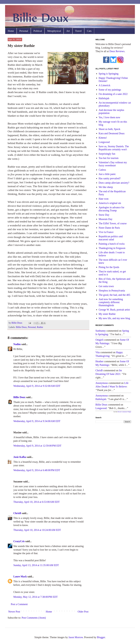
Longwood (104, 142)
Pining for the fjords (109, 267)
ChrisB (17, 513)
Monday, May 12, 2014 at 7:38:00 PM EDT (36, 597)
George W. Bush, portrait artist (114, 310)
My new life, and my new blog (114, 318)
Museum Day (106, 219)
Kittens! (103, 138)
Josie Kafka (20, 457)
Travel (78, 31)
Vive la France (106, 232)
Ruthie (40, 327)
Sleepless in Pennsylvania (112, 291)
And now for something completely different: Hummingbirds (111, 302)
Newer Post (14, 612)
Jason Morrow (76, 637)
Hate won (104, 199)
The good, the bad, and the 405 (114, 295)
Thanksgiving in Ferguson (112, 248)
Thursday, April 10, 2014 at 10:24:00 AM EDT (37, 530)
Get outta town (106, 286)
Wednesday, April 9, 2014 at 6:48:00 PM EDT (37, 470)
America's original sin (110, 203)
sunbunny (101, 331)
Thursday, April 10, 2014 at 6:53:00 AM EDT (36, 502)
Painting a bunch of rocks (112, 244)
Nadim (17, 344)
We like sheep (106, 187)
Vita (98, 352)
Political (38, 31)
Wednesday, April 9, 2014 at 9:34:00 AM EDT (37, 421)
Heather (99, 361)
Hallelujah (104, 98)
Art (68, 31)
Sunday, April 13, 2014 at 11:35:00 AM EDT (36, 565)
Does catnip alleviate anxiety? (114, 183)
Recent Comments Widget (124, 412)
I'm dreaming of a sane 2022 (113, 94)
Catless (102, 170)
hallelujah (101, 399)
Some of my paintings (110, 90)
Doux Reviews (117, 51)
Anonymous (102, 383)
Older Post (83, 612)
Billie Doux (21, 327)
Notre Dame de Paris (109, 228)
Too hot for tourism (109, 158)
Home (11, 31)
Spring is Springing (109, 74)
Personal (24, 31)
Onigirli (99, 340)
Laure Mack (20, 576)
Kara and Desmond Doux (112, 133)
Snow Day (104, 215)
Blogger (101, 637)
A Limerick (104, 85)
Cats (89, 31)
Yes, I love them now (109, 117)
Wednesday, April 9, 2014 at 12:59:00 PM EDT (37, 446)
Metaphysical (54, 31)
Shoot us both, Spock (109, 129)
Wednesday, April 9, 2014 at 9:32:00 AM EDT (37, 386)
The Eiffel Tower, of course (113, 223)
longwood (101, 408)
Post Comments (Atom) (34, 618)
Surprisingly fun (107, 154)
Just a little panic (107, 174)
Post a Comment (19, 604)
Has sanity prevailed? (110, 178)
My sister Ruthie (107, 314)
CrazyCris (19, 541)
